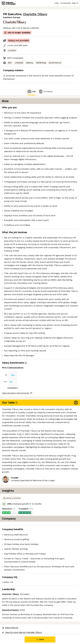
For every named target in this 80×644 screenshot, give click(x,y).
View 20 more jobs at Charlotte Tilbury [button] (22, 632)
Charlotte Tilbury (35, 14)
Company (46, 91)
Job (32, 91)
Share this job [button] (10, 628)
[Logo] (9, 3)
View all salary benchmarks (16, 393)
